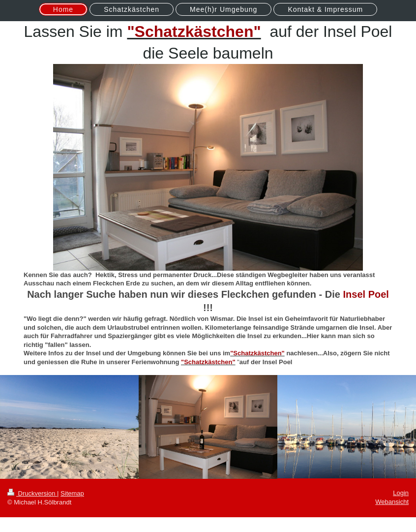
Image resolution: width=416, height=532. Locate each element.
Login (401, 493)
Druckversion (32, 493)
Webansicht (392, 502)
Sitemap (72, 493)
